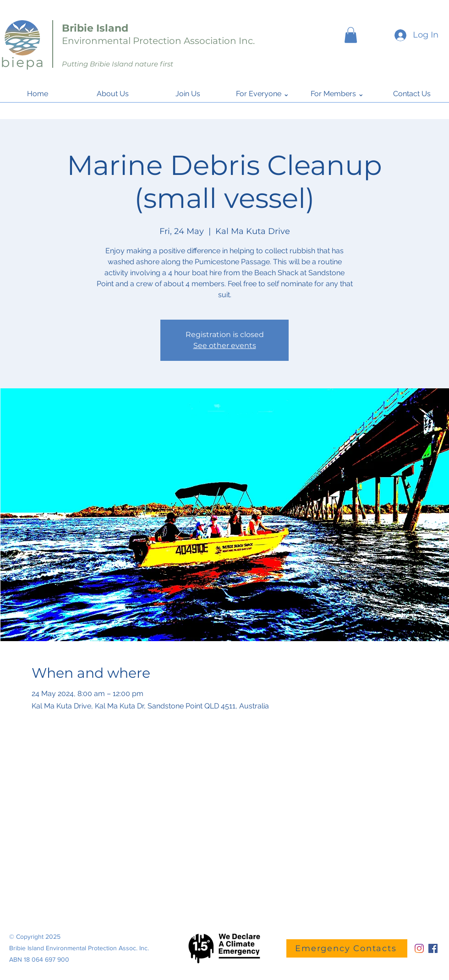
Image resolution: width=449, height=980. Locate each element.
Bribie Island (95, 28)
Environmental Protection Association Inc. (158, 41)
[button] (351, 35)
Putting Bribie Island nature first (118, 64)
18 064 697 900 (47, 959)
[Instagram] (419, 948)
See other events (225, 346)
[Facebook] (433, 948)
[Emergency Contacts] (347, 948)
